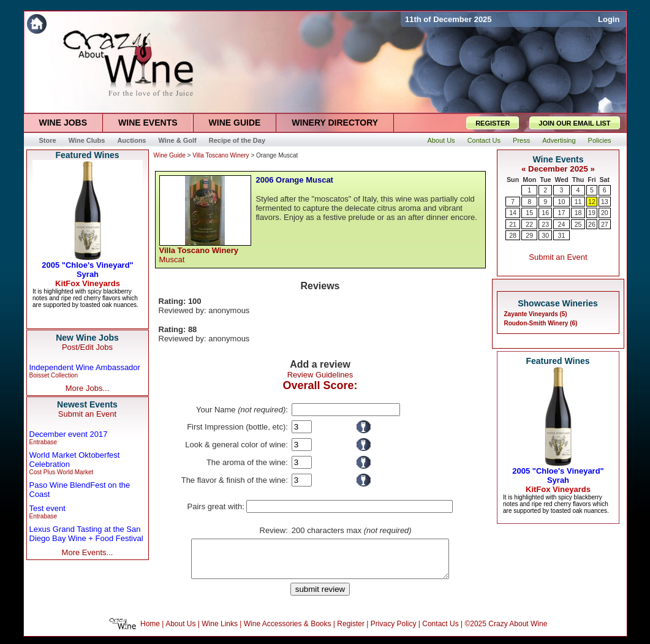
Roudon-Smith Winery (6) (541, 323)
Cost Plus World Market (62, 472)
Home (150, 631)
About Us (180, 631)
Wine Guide (170, 155)
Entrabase (43, 442)
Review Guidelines (320, 375)
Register (351, 631)
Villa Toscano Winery (221, 155)
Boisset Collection (54, 375)
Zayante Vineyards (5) (536, 314)
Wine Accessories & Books (288, 631)
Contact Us (440, 631)
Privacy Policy (394, 631)
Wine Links (220, 631)
